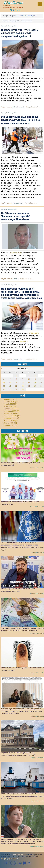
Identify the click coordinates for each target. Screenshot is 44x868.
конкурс (24, 342)
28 (10, 389)
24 (29, 386)
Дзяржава (18, 203)
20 (4, 386)
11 (35, 379)
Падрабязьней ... (33, 107)
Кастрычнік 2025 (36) (12, 416)
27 (4, 389)
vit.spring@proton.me (9, 859)
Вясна (15, 10)
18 (35, 383)
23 (23, 386)
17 (29, 383)
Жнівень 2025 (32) (11, 421)
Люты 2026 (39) (10, 406)
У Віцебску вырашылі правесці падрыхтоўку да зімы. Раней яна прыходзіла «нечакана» (20, 120)
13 (4, 383)
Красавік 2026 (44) (11, 402)
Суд (16, 279)
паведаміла (16, 253)
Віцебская (13, 3)
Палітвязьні (19, 107)
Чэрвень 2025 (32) (11, 425)
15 (16, 383)
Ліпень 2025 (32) (10, 423)
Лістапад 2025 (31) (11, 414)
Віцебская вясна (19, 854)
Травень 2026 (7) (10, 399)
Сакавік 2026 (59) (10, 404)
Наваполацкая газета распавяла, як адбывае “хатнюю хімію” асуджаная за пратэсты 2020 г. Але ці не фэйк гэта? (21, 711)
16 (23, 383)
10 (29, 379)
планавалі (34, 333)
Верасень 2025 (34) (11, 418)
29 (16, 389)
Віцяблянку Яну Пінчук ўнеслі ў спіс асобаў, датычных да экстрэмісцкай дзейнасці (20, 33)
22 (16, 386)
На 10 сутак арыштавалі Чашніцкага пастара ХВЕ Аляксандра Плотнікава (16, 216)
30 (23, 389)
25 (35, 386)
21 (10, 386)
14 (10, 383)
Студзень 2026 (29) (11, 409)
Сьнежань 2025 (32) (11, 411)
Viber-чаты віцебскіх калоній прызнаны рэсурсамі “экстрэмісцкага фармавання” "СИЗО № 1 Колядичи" (22, 796)
